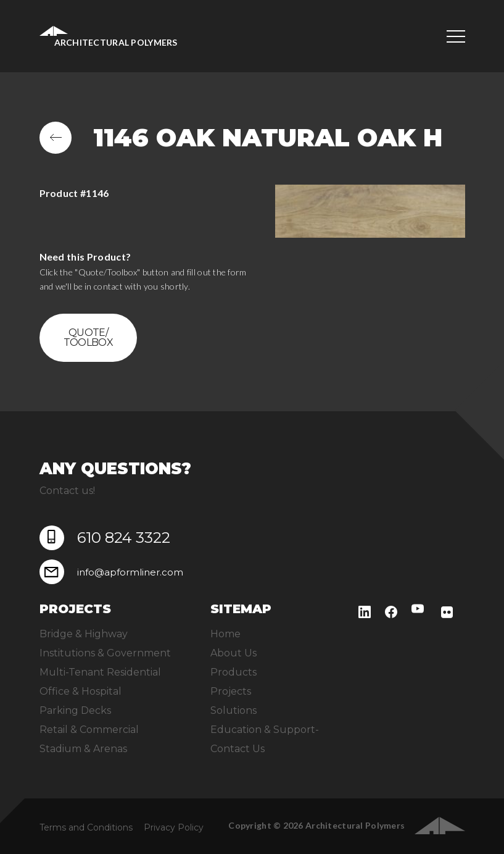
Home (225, 634)
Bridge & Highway (84, 634)
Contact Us (238, 749)
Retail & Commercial (89, 730)
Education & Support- (265, 730)
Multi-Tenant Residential (100, 672)
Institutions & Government (105, 653)
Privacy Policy (174, 827)
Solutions (233, 710)
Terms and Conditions (86, 827)
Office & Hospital (81, 691)
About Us (233, 653)
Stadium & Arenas (83, 749)
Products (233, 672)
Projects (231, 691)
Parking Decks (75, 710)
